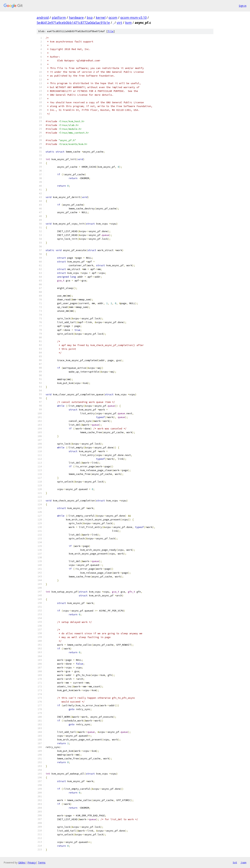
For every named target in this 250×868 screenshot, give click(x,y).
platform (59, 18)
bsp (90, 18)
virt (119, 23)
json (244, 862)
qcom (113, 18)
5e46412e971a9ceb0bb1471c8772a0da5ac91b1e (73, 23)
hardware (76, 18)
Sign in (243, 6)
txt (235, 862)
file (111, 31)
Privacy (32, 862)
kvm (128, 23)
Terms (42, 862)
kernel (101, 18)
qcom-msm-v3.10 (133, 18)
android (43, 18)
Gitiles (22, 862)
